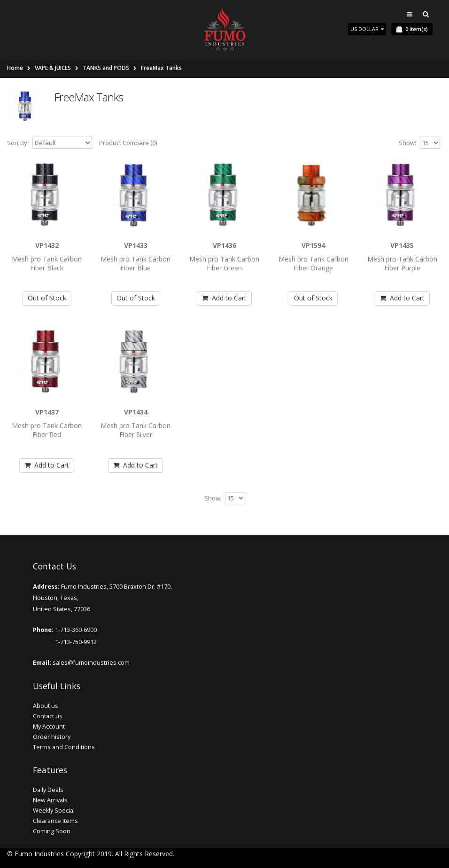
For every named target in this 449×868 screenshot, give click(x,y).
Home (15, 68)
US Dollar (367, 29)
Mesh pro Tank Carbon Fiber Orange (314, 263)
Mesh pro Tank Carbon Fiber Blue (135, 263)
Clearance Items (55, 821)
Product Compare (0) (128, 143)
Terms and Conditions (64, 747)
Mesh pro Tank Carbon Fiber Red (47, 430)
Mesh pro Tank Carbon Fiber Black (47, 263)
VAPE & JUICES (53, 68)
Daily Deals (48, 790)
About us (46, 706)
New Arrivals (50, 800)
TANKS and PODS (106, 68)
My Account (49, 726)
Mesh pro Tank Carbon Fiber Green (224, 263)
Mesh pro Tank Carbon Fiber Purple (402, 263)
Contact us (48, 716)
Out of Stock (47, 298)
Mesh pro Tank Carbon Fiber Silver (135, 430)
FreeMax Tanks (161, 68)
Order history (52, 737)
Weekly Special (54, 810)
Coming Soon (52, 831)
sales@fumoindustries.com (90, 663)
